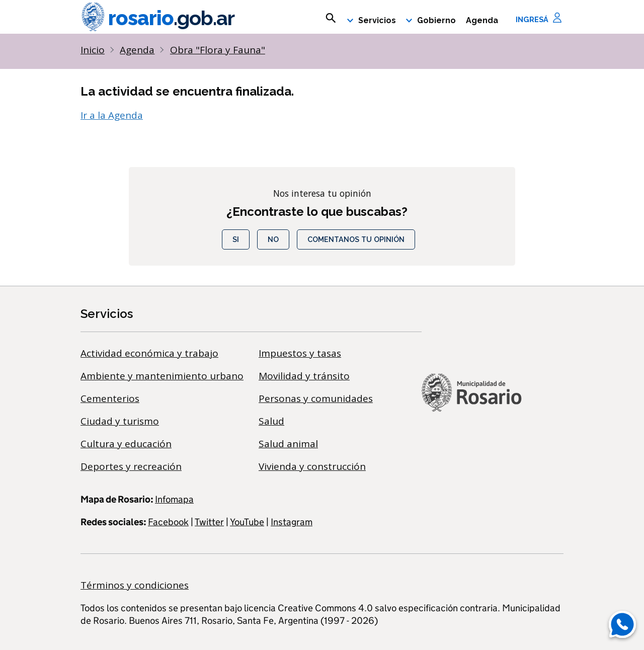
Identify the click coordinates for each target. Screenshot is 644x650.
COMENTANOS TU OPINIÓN (356, 239)
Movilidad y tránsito (304, 376)
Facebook (168, 522)
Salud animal (288, 444)
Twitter (209, 522)
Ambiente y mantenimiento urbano (162, 376)
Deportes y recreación (131, 466)
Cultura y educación (126, 444)
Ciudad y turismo (120, 421)
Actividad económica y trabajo (149, 353)
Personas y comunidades (316, 398)
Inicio (93, 50)
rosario (157, 18)
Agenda (482, 20)
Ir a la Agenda (112, 115)
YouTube (247, 522)
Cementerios (110, 398)
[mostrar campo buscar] (331, 18)
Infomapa (174, 499)
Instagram (292, 522)
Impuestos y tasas (300, 353)
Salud (271, 421)
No (273, 239)
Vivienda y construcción (312, 466)
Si (236, 239)
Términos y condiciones (135, 585)
